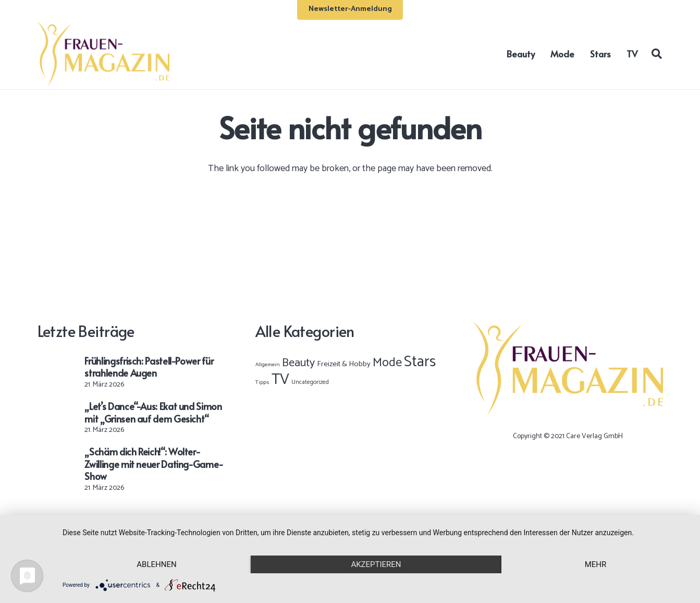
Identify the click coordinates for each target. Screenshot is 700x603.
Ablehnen (156, 564)
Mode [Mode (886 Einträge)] (387, 363)
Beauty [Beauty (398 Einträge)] (298, 363)
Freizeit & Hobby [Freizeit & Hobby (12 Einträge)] (344, 364)
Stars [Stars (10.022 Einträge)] (420, 362)
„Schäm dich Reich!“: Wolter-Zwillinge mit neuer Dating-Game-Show (154, 464)
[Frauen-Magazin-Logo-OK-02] (104, 54)
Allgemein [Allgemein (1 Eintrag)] (268, 365)
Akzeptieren (376, 564)
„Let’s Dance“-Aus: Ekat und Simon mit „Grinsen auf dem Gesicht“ (153, 412)
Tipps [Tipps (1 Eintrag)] (262, 382)
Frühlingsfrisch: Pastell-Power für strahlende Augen (149, 367)
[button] (657, 54)
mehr (596, 564)
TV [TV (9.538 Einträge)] (280, 380)
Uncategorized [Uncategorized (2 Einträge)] (310, 382)
